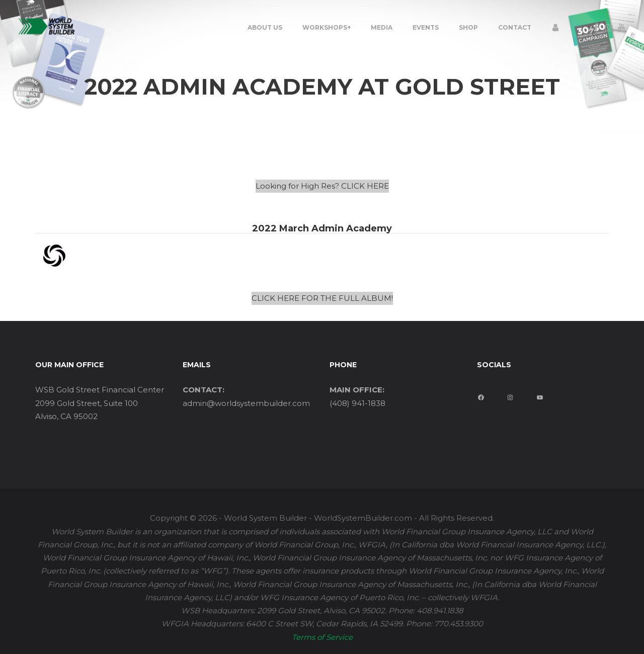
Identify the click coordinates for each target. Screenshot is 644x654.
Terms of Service (322, 637)
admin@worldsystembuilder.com (246, 403)
